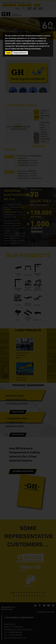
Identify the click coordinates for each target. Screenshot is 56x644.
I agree (8, 53)
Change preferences (20, 53)
